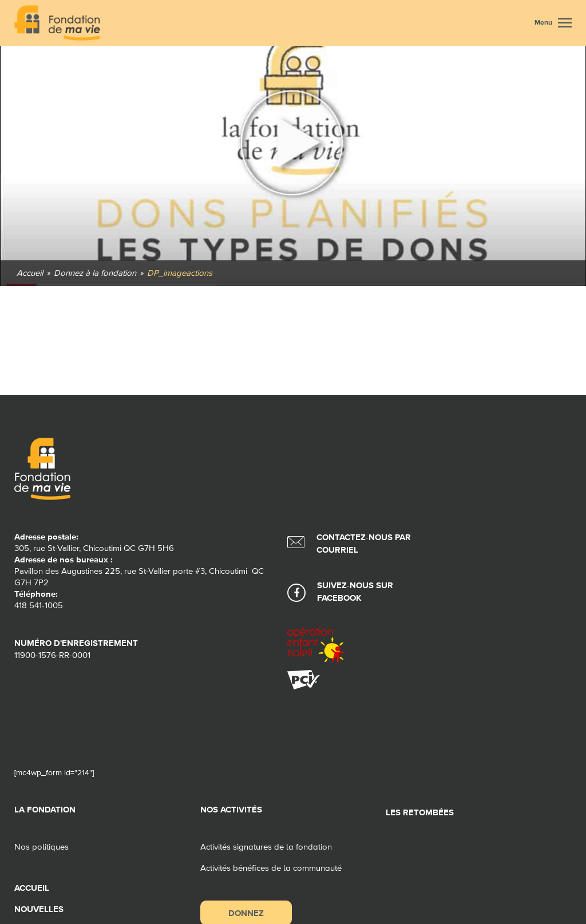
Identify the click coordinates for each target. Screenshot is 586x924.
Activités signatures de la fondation (266, 847)
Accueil (32, 888)
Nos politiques (41, 847)
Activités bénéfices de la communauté (271, 868)
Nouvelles (39, 909)
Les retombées (420, 813)
